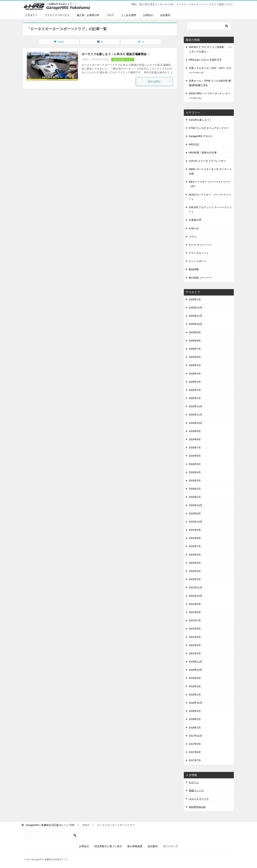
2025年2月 (195, 390)
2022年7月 (195, 546)
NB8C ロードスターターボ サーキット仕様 (210, 171)
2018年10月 (196, 703)
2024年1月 (195, 497)
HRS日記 (194, 144)
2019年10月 (196, 670)
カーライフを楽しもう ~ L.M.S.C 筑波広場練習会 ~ (115, 54)
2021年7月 (195, 620)
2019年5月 (195, 678)
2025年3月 (195, 382)
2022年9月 (195, 530)
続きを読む (160, 81)
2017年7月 (195, 760)
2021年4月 (195, 645)
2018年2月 (195, 728)
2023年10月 (196, 505)
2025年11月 (196, 316)
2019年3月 (195, 686)
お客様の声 (195, 220)
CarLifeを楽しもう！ (123, 60)
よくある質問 (128, 15)
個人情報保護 (135, 846)
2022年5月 (195, 563)
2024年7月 (195, 448)
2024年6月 (195, 456)
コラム (193, 237)
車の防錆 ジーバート (200, 278)
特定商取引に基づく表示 (108, 846)
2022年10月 (196, 522)
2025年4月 (195, 374)
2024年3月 (195, 481)
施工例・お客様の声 (88, 15)
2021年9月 (195, 604)
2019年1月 (195, 695)
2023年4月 (195, 513)
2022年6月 (195, 555)
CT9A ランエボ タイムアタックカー (209, 128)
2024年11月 (196, 415)
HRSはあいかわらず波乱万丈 (205, 60)
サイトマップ (170, 846)
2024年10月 (196, 423)
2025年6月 (195, 357)
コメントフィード (199, 799)
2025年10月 (196, 324)
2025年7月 (195, 349)
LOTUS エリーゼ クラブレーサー (207, 161)
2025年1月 (195, 398)
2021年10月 (196, 596)
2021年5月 (195, 637)
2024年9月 (195, 431)
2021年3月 (195, 653)
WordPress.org (197, 807)
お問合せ (148, 15)
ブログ (110, 15)
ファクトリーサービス (57, 15)
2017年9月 (195, 744)
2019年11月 (196, 662)
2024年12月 (196, 406)
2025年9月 (195, 332)
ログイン (194, 782)
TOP (50, 825)
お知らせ (194, 228)
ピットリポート (198, 261)
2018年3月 (195, 719)
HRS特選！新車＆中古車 (203, 153)
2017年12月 (196, 736)
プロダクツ (31, 15)
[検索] (209, 26)
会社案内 (165, 15)
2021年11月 (196, 587)
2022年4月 (195, 571)
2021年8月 (195, 612)
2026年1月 (195, 299)
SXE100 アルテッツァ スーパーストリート (210, 210)
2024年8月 (195, 439)
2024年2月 (195, 489)
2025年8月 (195, 341)
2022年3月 (195, 579)
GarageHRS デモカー (201, 136)
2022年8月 (195, 538)
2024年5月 (195, 464)
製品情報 (194, 269)
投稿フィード (196, 790)
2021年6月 (195, 629)
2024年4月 (195, 472)
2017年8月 (195, 752)
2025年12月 (196, 308)
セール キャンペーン (200, 245)
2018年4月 (195, 711)
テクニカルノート (199, 253)
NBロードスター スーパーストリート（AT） (210, 184)
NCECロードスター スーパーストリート (210, 197)
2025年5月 (195, 365)
